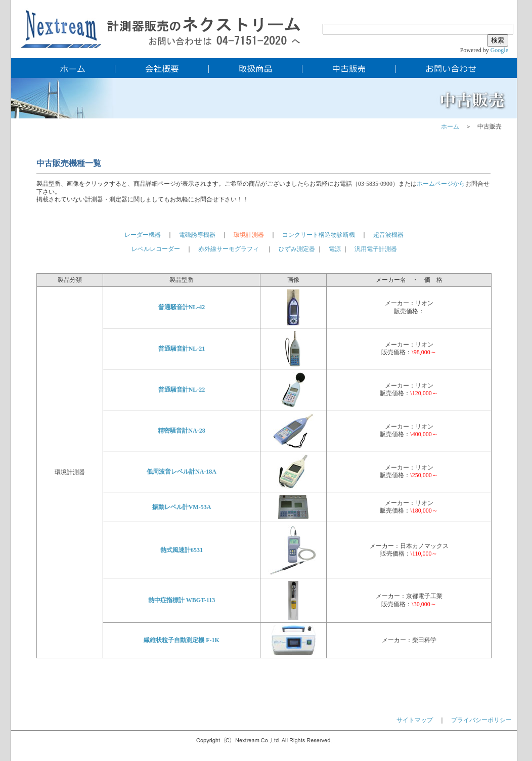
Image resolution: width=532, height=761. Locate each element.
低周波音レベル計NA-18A (182, 472)
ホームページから (441, 184)
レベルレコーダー (159, 249)
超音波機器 (388, 235)
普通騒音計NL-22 (182, 390)
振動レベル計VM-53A (182, 507)
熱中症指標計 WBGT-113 (182, 600)
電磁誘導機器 (197, 235)
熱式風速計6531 (182, 550)
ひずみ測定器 (297, 249)
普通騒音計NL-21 (182, 349)
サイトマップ (415, 720)
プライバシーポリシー (481, 720)
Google (499, 50)
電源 (335, 249)
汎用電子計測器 (376, 249)
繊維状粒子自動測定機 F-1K (182, 640)
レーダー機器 (143, 235)
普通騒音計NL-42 (182, 307)
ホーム (450, 126)
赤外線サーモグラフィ (229, 249)
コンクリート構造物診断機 (319, 235)
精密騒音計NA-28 (181, 431)
